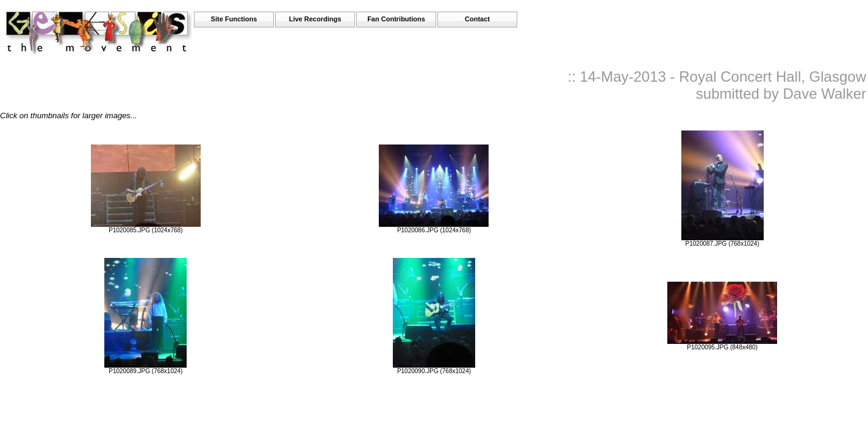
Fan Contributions (396, 19)
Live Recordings (315, 19)
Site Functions (234, 19)
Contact (477, 19)
